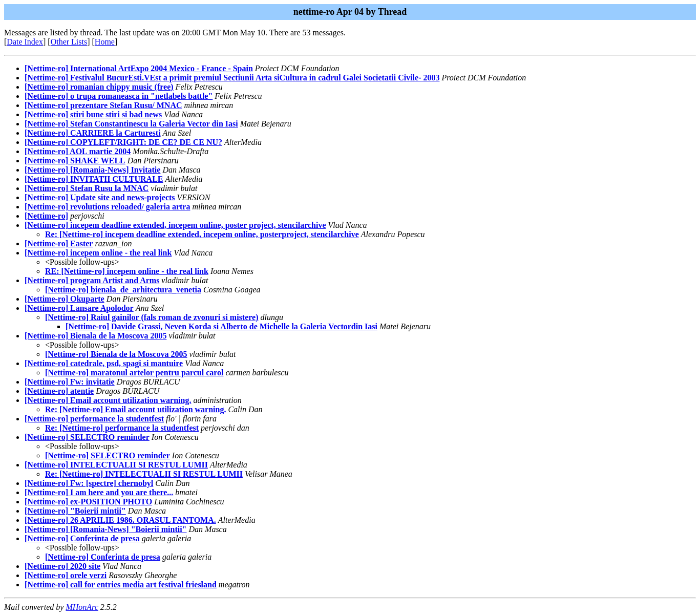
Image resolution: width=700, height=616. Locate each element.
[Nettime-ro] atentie (59, 391)
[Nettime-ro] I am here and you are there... (99, 492)
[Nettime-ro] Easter (59, 243)
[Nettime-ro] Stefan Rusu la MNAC (87, 188)
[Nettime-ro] (46, 216)
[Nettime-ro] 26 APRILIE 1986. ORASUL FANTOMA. (120, 520)
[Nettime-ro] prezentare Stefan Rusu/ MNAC (103, 105)
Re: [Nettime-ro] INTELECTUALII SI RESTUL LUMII (144, 474)
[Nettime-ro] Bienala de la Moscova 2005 (96, 336)
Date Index (25, 42)
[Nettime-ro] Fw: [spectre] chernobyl (89, 483)
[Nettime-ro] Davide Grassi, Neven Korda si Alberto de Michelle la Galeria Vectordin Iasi (221, 326)
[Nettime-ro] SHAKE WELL (75, 161)
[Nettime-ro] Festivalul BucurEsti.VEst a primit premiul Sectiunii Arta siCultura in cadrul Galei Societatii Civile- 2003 (232, 78)
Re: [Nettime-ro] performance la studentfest (122, 428)
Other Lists (69, 42)
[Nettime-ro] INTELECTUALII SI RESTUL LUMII (116, 465)
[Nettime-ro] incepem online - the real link (98, 253)
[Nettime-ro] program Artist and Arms (92, 280)
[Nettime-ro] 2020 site (62, 566)
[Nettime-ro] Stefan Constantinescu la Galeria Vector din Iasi (131, 124)
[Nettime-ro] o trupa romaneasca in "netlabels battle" (119, 96)
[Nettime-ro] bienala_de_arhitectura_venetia (123, 290)
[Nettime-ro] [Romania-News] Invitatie (92, 170)
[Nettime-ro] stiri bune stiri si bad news (93, 114)
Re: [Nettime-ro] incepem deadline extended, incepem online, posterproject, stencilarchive (202, 234)
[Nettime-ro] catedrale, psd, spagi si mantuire (104, 363)
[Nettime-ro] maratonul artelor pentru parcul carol (134, 373)
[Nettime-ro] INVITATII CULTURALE (94, 179)
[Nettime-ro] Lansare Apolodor (79, 308)
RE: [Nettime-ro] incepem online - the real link (127, 271)
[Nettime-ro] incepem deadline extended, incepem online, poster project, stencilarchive (175, 225)
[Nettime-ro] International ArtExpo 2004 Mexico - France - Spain (139, 68)
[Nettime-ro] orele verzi (66, 575)
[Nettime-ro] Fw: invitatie (70, 382)
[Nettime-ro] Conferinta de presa (82, 538)
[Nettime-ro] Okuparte (65, 299)
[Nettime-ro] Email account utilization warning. (108, 400)
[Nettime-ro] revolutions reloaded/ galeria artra (107, 207)
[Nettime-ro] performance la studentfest (94, 419)
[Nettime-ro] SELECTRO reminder (87, 437)
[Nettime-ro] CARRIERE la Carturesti (93, 133)
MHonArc (82, 607)
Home (105, 42)
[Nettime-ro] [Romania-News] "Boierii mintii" (106, 529)
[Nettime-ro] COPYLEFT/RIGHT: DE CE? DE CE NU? (123, 142)
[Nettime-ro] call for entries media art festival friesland (121, 585)
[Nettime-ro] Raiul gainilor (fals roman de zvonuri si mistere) (152, 317)
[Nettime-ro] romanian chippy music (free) (99, 87)
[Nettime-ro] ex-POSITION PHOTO (88, 502)
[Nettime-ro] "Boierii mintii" (75, 511)
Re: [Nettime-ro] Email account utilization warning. (135, 409)
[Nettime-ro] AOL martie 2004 (78, 151)
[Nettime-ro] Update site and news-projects (100, 197)
